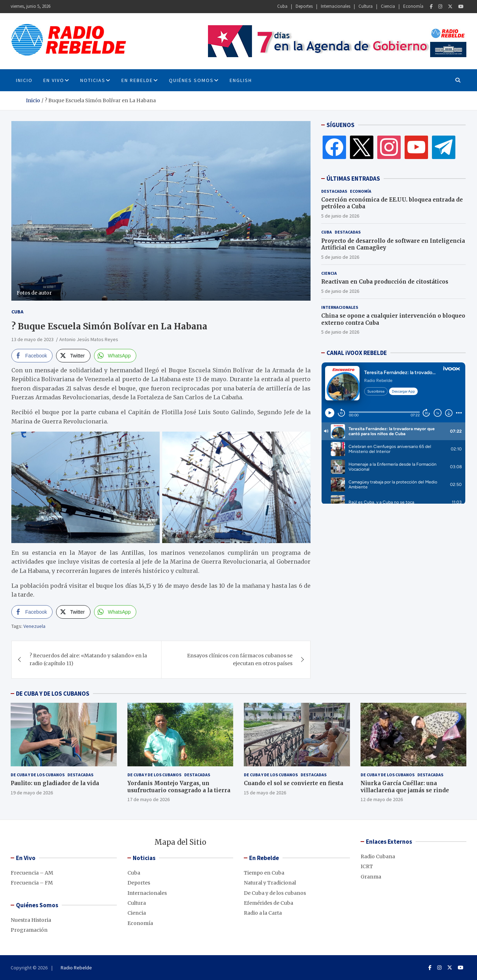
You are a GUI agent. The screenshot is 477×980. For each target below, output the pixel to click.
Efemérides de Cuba (268, 903)
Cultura (366, 6)
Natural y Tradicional (270, 883)
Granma (371, 877)
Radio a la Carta (263, 913)
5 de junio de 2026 (340, 216)
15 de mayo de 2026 (265, 793)
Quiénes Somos (191, 80)
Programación (29, 930)
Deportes (304, 6)
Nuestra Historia (31, 920)
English (241, 80)
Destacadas (334, 191)
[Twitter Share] (73, 356)
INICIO (24, 80)
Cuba (282, 6)
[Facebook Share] (32, 356)
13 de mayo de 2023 (32, 339)
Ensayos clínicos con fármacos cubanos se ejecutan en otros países (240, 659)
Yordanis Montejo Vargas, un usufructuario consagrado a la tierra (179, 787)
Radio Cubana (378, 856)
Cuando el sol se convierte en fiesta (294, 783)
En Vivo (54, 80)
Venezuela (34, 626)
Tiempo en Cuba (264, 873)
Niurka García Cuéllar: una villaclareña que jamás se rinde (405, 787)
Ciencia (388, 6)
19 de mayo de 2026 (32, 793)
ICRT (367, 866)
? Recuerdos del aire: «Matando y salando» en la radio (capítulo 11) (88, 659)
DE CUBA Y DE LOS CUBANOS (53, 694)
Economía (413, 6)
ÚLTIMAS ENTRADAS (353, 179)
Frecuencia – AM (32, 873)
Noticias (93, 80)
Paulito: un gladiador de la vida (55, 783)
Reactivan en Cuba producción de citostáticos (385, 282)
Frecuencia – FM (32, 883)
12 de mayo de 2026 (382, 799)
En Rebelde (137, 80)
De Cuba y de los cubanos (38, 775)
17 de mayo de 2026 (149, 799)
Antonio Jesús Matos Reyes (89, 339)
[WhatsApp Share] (115, 356)
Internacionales (336, 6)
